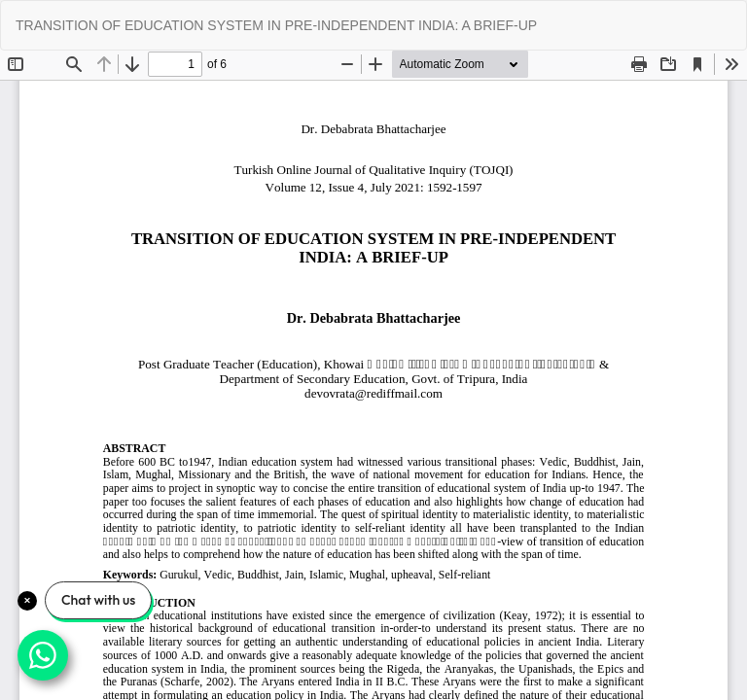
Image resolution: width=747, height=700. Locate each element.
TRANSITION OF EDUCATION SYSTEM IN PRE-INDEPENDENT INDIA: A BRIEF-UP (276, 25)
